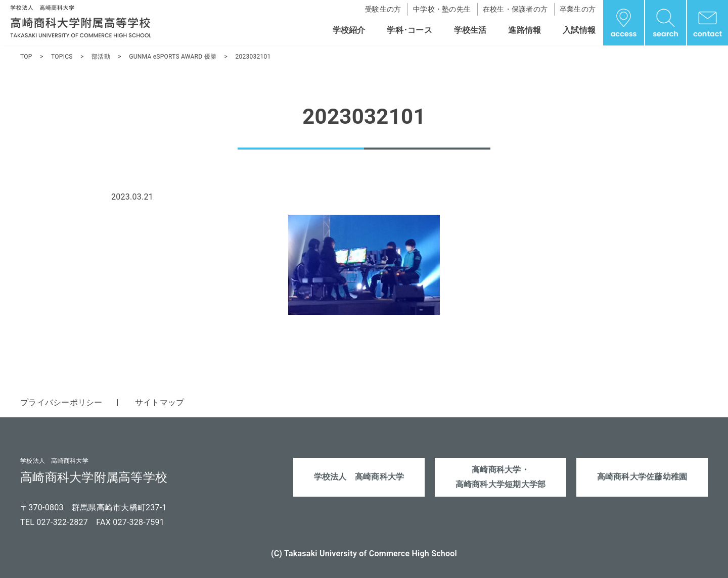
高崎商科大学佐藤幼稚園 (642, 477)
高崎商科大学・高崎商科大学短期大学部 (501, 477)
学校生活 (470, 30)
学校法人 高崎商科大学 (359, 477)
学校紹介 (349, 30)
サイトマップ (160, 402)
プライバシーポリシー (61, 402)
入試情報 (579, 30)
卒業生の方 (578, 9)
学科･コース (409, 30)
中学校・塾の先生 (442, 9)
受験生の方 (383, 9)
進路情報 (525, 30)
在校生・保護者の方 (515, 9)
